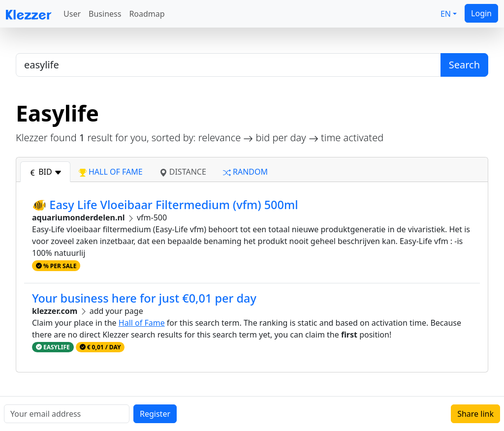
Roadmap (147, 14)
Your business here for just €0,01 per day (144, 298)
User (72, 14)
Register (155, 414)
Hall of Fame (142, 323)
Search (464, 65)
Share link (475, 414)
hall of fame (111, 172)
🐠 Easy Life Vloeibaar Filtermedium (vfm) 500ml (165, 205)
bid (45, 172)
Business (105, 14)
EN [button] (446, 14)
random (245, 172)
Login (481, 13)
